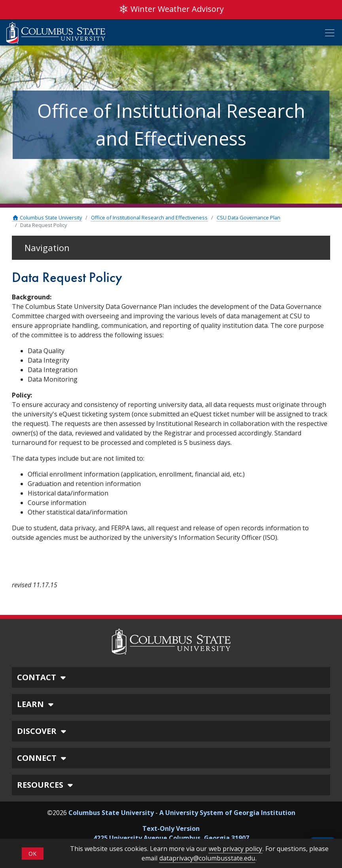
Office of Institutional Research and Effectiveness (149, 217)
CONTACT (43, 677)
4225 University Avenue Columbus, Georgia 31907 (171, 838)
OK (32, 854)
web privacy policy (235, 849)
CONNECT (43, 758)
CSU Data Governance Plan (248, 217)
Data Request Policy (43, 225)
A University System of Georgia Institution (227, 813)
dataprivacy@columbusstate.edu (207, 858)
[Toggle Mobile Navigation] (330, 33)
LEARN (36, 704)
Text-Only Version (171, 828)
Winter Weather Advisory (171, 9)
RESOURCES (46, 785)
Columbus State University (47, 217)
